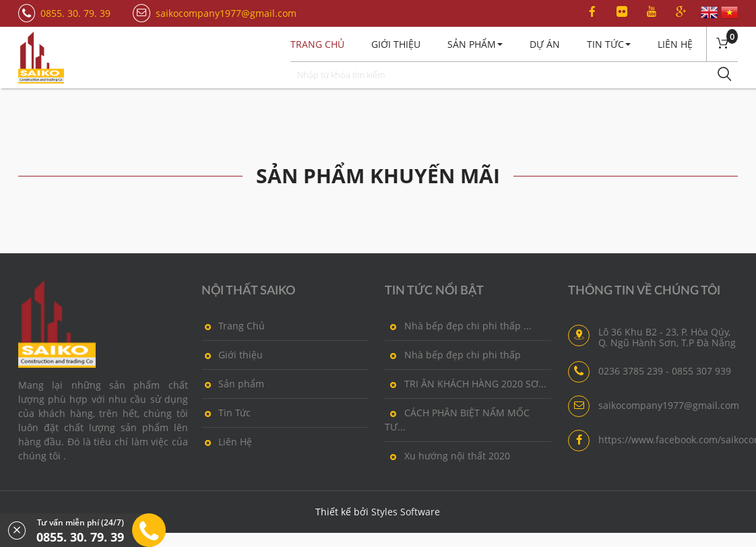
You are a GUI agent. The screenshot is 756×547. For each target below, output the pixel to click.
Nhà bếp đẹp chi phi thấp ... (458, 325)
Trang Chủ (233, 325)
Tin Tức (609, 44)
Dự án (545, 44)
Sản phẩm (233, 383)
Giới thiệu (396, 44)
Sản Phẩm (475, 44)
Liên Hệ (675, 44)
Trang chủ (317, 44)
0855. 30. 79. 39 (75, 13)
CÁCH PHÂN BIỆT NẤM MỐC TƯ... (457, 419)
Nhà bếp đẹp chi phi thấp (453, 354)
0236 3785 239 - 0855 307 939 (665, 371)
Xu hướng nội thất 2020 (447, 455)
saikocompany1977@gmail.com (226, 13)
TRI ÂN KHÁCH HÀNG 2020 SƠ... (466, 383)
